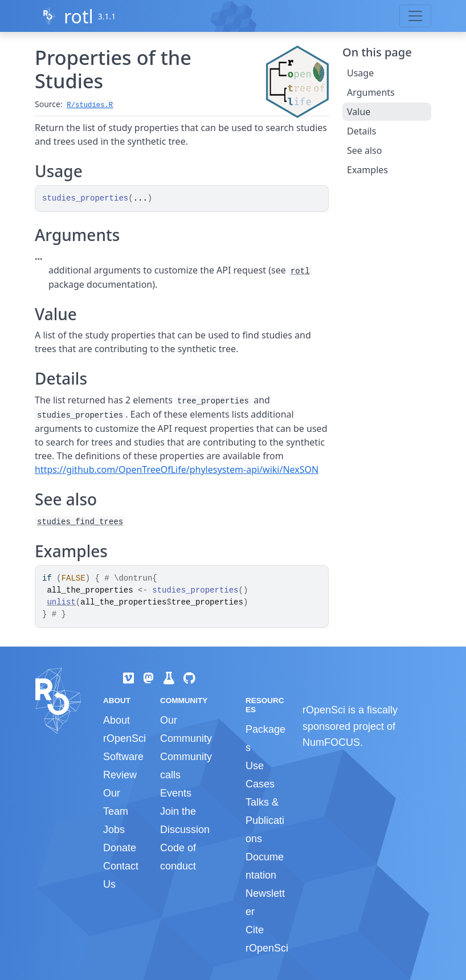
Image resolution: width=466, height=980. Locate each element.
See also (364, 150)
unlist (61, 602)
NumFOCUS (331, 742)
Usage (360, 73)
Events (176, 793)
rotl (79, 16)
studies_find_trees (80, 522)
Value (359, 112)
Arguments (371, 92)
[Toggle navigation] (415, 16)
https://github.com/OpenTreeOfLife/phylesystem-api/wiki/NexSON (177, 469)
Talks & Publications (265, 820)
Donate (120, 848)
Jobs (114, 830)
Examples (367, 170)
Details (361, 131)
